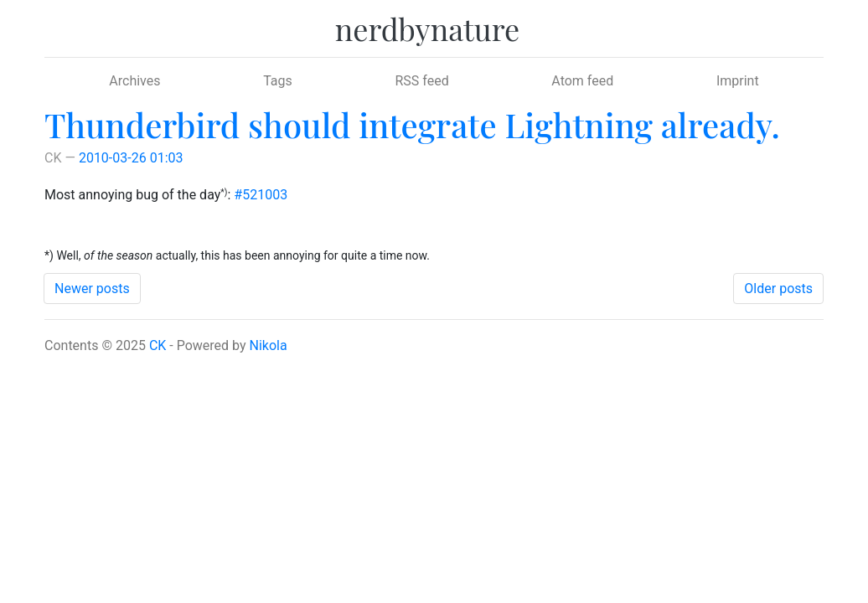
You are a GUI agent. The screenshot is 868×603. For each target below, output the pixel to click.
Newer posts (92, 289)
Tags (278, 81)
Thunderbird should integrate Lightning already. (412, 124)
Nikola (269, 345)
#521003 (261, 195)
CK (158, 345)
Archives (134, 81)
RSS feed (421, 81)
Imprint (738, 81)
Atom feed (582, 81)
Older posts (778, 289)
